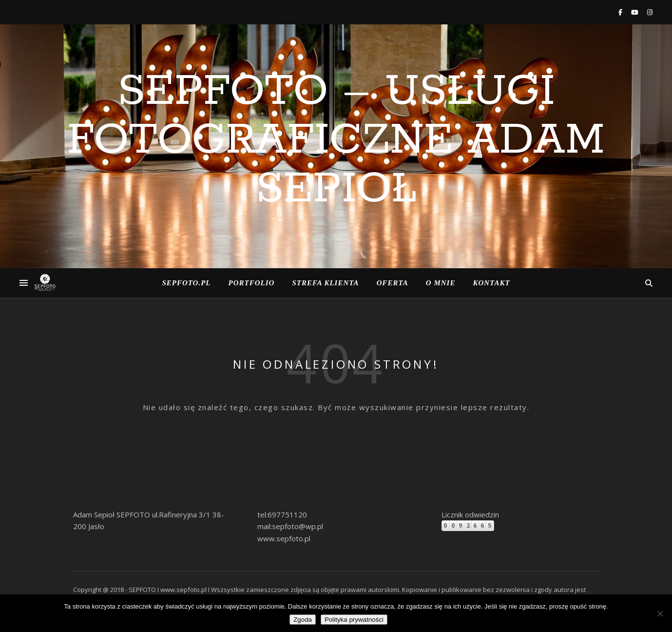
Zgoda (303, 620)
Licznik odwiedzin (470, 514)
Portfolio (252, 283)
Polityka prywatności (354, 620)
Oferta (393, 283)
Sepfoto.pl (186, 283)
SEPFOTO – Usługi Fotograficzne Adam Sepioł (336, 140)
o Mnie (441, 283)
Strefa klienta (325, 283)
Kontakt (491, 283)
